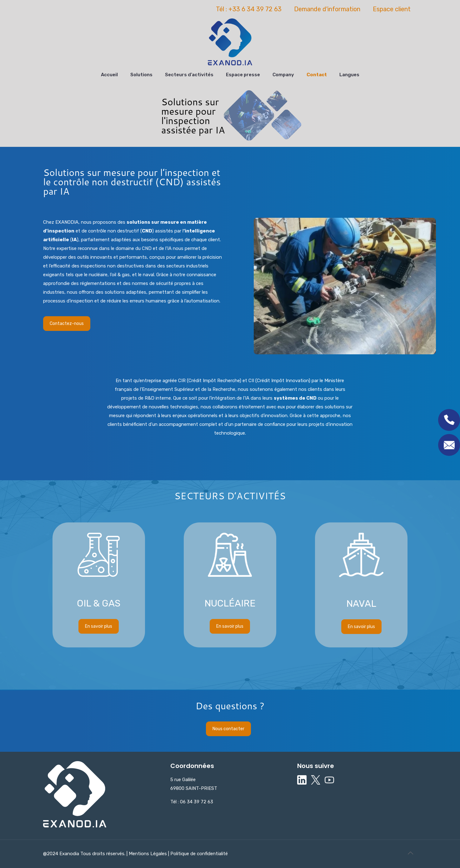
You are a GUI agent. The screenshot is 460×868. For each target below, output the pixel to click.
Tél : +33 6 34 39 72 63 (249, 9)
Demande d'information (327, 9)
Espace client (392, 9)
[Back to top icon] (410, 853)
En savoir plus (99, 529)
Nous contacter (228, 729)
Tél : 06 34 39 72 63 (192, 802)
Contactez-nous (67, 324)
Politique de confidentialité (198, 854)
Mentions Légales (148, 854)
